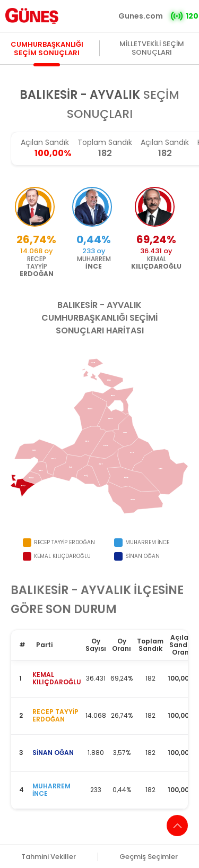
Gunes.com (141, 16)
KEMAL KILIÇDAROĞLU (57, 678)
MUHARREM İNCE (51, 790)
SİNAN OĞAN (53, 753)
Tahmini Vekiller (49, 857)
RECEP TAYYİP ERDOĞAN (55, 715)
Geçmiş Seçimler (149, 857)
